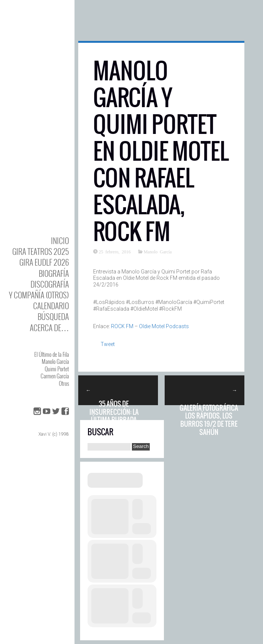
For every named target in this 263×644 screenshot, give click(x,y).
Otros (64, 383)
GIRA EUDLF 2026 (44, 262)
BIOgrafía (54, 273)
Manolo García (55, 361)
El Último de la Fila (52, 354)
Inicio (60, 241)
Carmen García (55, 376)
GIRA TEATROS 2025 (41, 251)
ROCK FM (122, 326)
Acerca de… (49, 328)
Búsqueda (53, 316)
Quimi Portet (57, 369)
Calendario (51, 306)
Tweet (108, 344)
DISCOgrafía (50, 284)
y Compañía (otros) (39, 295)
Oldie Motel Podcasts (164, 326)
